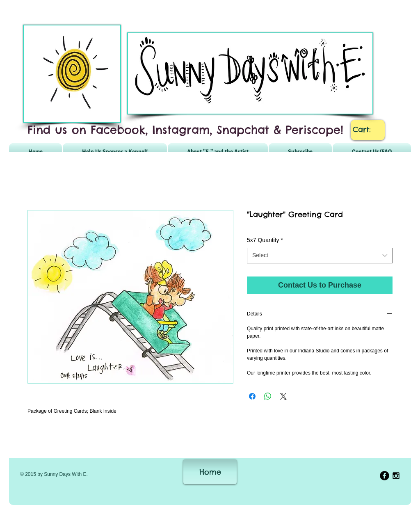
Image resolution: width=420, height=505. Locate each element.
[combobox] (320, 256)
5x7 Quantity (265, 240)
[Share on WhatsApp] (268, 396)
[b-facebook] (385, 476)
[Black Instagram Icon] (396, 476)
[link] (368, 129)
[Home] (210, 472)
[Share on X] (283, 396)
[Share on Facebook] (252, 396)
